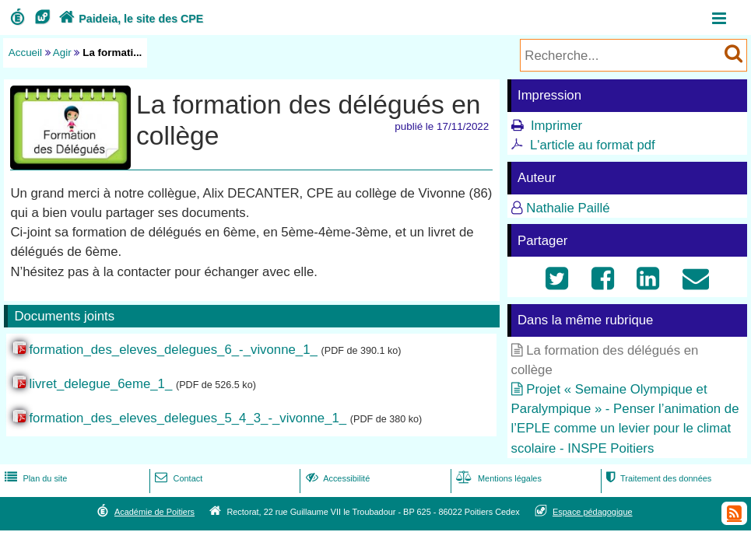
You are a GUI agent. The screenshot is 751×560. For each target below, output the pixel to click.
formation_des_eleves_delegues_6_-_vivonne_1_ (173, 350)
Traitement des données (657, 478)
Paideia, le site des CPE (130, 19)
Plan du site (34, 478)
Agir (62, 52)
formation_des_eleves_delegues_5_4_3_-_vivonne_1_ (188, 418)
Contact (177, 478)
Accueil (25, 52)
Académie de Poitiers (154, 512)
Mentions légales (497, 478)
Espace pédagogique (593, 512)
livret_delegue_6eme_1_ (100, 384)
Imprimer (556, 126)
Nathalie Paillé (568, 208)
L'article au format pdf (593, 145)
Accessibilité (337, 478)
